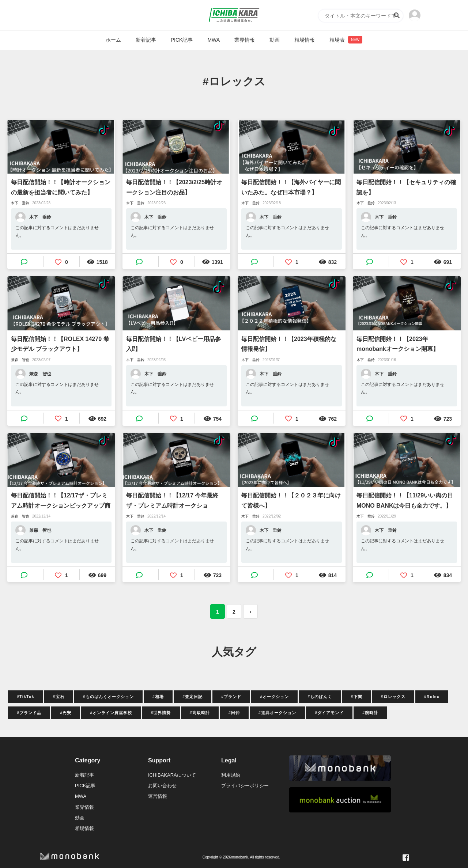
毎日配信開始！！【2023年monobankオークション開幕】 (398, 344)
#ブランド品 (29, 713)
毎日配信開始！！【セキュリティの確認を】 (406, 187)
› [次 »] (251, 612)
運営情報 (158, 796)
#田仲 (234, 713)
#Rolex (432, 697)
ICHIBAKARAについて (172, 775)
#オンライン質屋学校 (111, 713)
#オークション (274, 697)
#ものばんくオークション (108, 697)
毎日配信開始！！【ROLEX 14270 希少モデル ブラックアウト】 (60, 344)
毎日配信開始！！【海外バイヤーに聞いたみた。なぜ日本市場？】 (291, 187)
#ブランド (231, 697)
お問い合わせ (162, 786)
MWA (214, 40)
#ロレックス (393, 697)
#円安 (66, 713)
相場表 (346, 40)
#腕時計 (370, 713)
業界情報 (245, 40)
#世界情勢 (161, 713)
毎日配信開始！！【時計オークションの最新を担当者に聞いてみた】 (61, 187)
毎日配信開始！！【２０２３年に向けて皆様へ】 (291, 500)
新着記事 (146, 40)
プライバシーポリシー (245, 786)
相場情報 (305, 40)
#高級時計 (200, 713)
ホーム (113, 40)
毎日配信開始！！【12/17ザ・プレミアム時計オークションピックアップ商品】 (61, 501)
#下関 (356, 697)
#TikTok (26, 697)
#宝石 (59, 697)
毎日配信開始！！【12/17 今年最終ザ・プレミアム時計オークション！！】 (172, 501)
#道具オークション (277, 713)
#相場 (158, 697)
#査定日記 (193, 697)
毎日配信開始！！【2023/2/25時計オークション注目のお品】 (174, 187)
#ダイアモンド (329, 713)
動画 (275, 40)
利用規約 (231, 775)
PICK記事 (182, 40)
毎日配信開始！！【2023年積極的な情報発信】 (289, 344)
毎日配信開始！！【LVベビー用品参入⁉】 (173, 344)
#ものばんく (320, 697)
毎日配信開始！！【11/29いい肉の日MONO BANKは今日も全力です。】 (405, 500)
